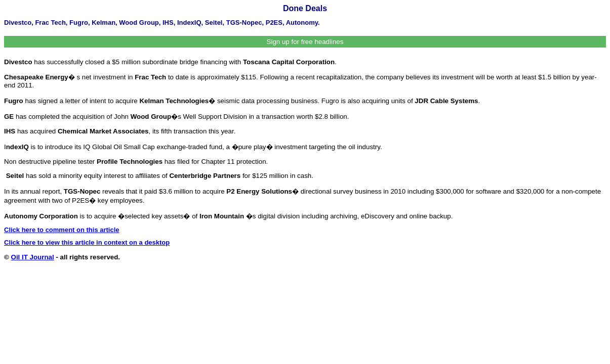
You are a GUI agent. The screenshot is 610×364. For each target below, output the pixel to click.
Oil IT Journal (33, 257)
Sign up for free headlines (305, 42)
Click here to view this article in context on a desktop (87, 242)
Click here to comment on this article (62, 230)
